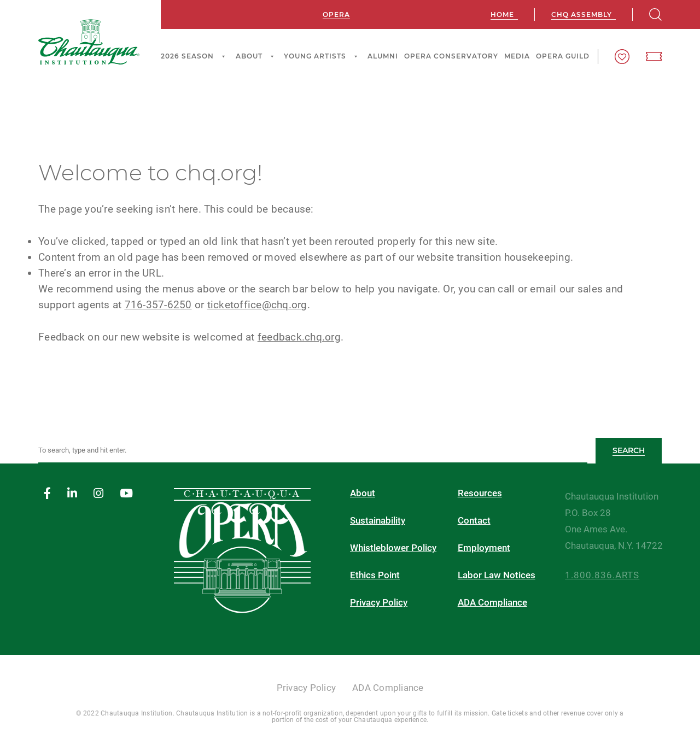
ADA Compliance (492, 603)
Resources (480, 493)
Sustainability (378, 521)
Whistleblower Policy (393, 548)
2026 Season (195, 56)
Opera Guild (563, 56)
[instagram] (98, 494)
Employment (484, 548)
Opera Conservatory (451, 56)
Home (502, 14)
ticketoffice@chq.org (257, 305)
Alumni (383, 56)
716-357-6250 (158, 305)
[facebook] (47, 494)
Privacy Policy (379, 603)
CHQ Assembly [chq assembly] (582, 14)
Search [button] (629, 450)
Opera (336, 14)
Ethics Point (375, 575)
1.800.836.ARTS (602, 575)
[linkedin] (72, 494)
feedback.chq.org (299, 337)
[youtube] (126, 494)
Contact (474, 521)
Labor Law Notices (497, 575)
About (257, 56)
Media (517, 56)
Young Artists (323, 56)
